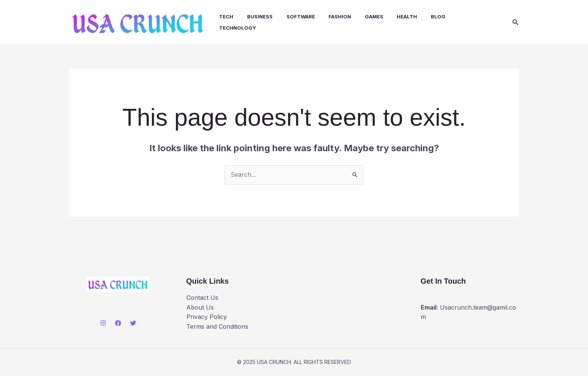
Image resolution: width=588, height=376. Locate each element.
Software (297, 17)
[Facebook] (118, 324)
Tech (226, 17)
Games (367, 17)
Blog (428, 17)
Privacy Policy (207, 318)
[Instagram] (103, 324)
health (399, 17)
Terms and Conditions (217, 328)
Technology (238, 29)
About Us (200, 308)
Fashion (335, 17)
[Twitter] (133, 324)
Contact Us (202, 299)
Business (258, 17)
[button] (516, 23)
